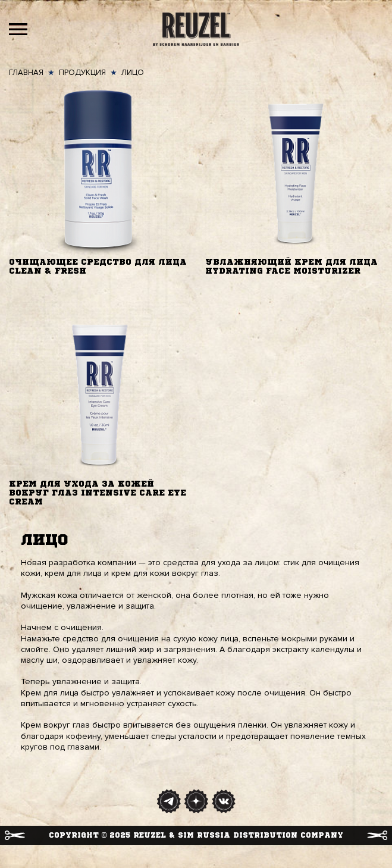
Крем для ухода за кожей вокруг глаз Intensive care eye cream (98, 493)
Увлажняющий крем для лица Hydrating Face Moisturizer (291, 267)
